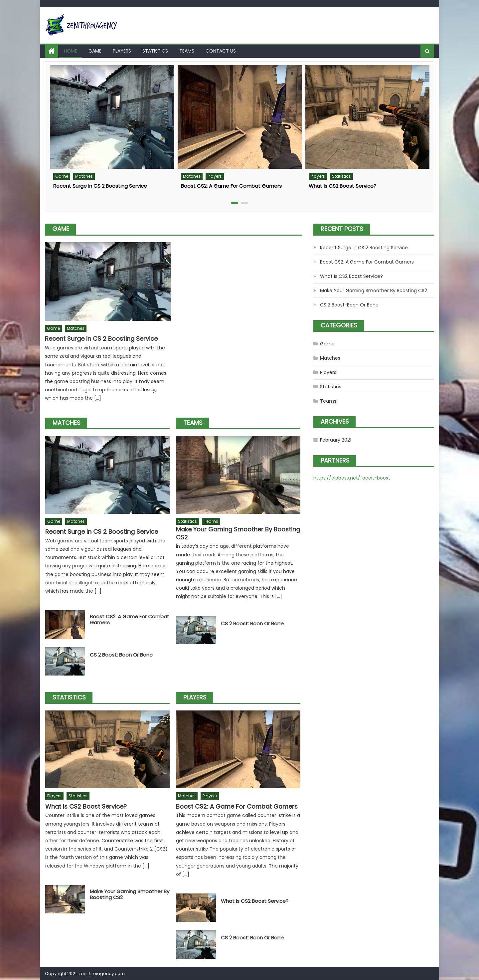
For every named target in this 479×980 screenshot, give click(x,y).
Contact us (221, 51)
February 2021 (336, 440)
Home (71, 51)
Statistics (155, 51)
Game (95, 51)
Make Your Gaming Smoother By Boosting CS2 (238, 533)
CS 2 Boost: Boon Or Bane (121, 655)
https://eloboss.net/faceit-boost (352, 478)
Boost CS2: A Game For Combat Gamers (231, 186)
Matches (84, 176)
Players (122, 51)
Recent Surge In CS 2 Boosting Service (100, 186)
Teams (187, 51)
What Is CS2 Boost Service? (342, 186)
